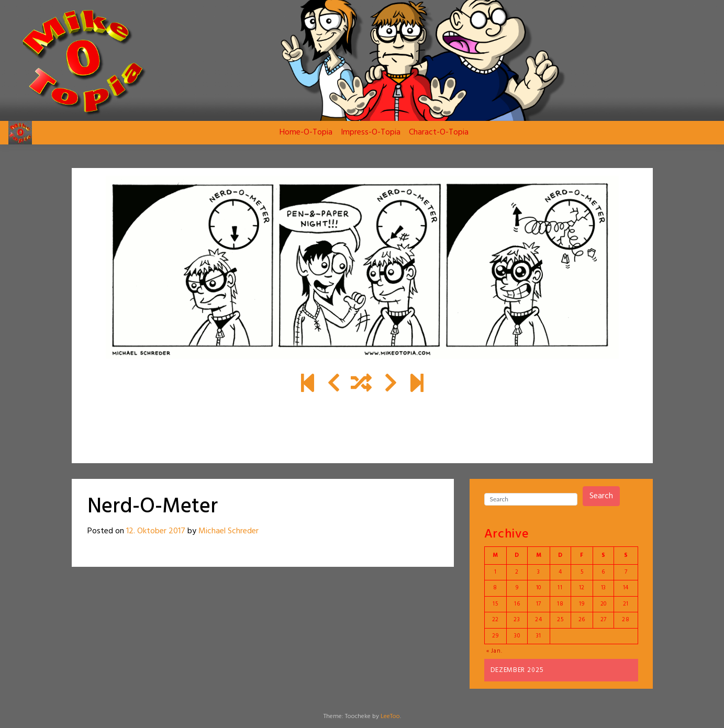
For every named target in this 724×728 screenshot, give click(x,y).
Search (601, 496)
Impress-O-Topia (371, 132)
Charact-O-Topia (439, 132)
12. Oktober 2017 (156, 531)
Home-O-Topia (306, 132)
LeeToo (390, 716)
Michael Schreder (229, 531)
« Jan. (494, 651)
